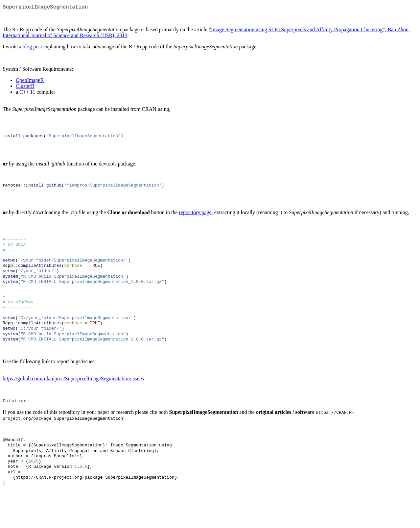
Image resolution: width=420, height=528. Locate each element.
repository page (195, 218)
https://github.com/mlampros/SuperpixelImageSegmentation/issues (73, 399)
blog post (32, 48)
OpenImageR (30, 81)
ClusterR (25, 87)
